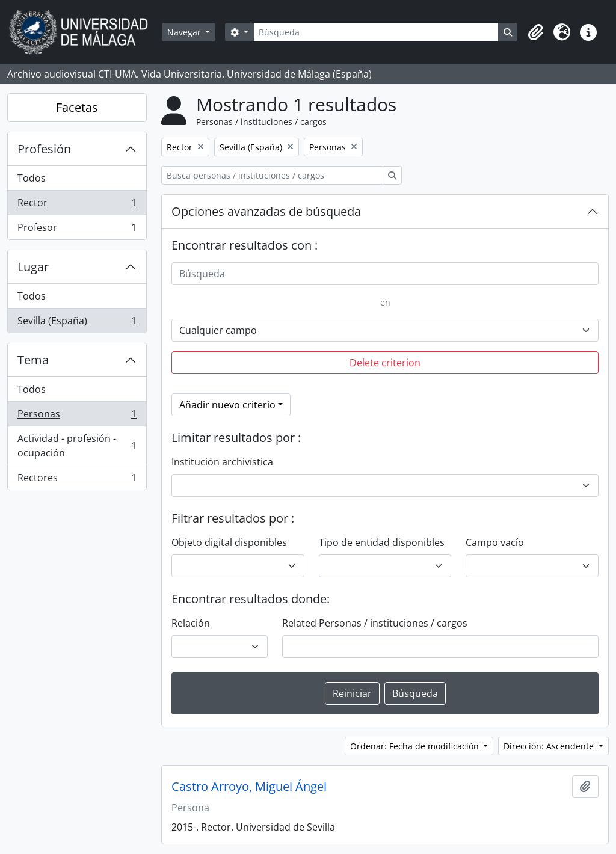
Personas (77, 416)
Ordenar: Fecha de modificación (416, 746)
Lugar (33, 267)
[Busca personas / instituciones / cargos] (272, 175)
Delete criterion (385, 363)
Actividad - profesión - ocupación (77, 446)
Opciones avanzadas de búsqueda (266, 211)
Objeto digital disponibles (229, 542)
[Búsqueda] (376, 32)
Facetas (77, 107)
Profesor (77, 230)
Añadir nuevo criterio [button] (227, 405)
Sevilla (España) (77, 323)
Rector (77, 205)
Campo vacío (495, 542)
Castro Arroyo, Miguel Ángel (249, 787)
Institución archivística (222, 462)
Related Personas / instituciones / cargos (375, 623)
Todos (32, 178)
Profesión (44, 149)
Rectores (77, 480)
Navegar (185, 32)
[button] (535, 32)
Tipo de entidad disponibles (382, 542)
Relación (191, 623)
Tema (33, 360)
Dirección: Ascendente (550, 746)
